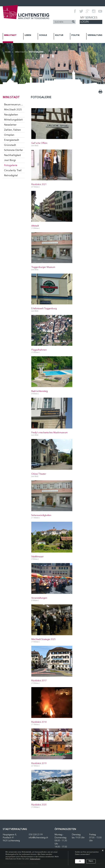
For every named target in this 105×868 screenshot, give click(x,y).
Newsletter (10, 125)
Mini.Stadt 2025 (13, 110)
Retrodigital (11, 176)
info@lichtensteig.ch (38, 838)
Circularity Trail (13, 170)
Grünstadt (10, 145)
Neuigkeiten (11, 115)
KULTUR (59, 35)
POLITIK (75, 35)
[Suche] (73, 22)
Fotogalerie (14, 165)
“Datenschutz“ (35, 859)
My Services (89, 18)
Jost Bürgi (10, 160)
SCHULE (43, 35)
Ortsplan (9, 135)
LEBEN (28, 35)
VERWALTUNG (95, 35)
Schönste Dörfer (14, 150)
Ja (80, 861)
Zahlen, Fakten (13, 130)
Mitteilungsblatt (13, 120)
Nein (91, 861)
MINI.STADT (10, 35)
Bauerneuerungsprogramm (14, 105)
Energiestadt (12, 140)
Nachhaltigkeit (13, 155)
